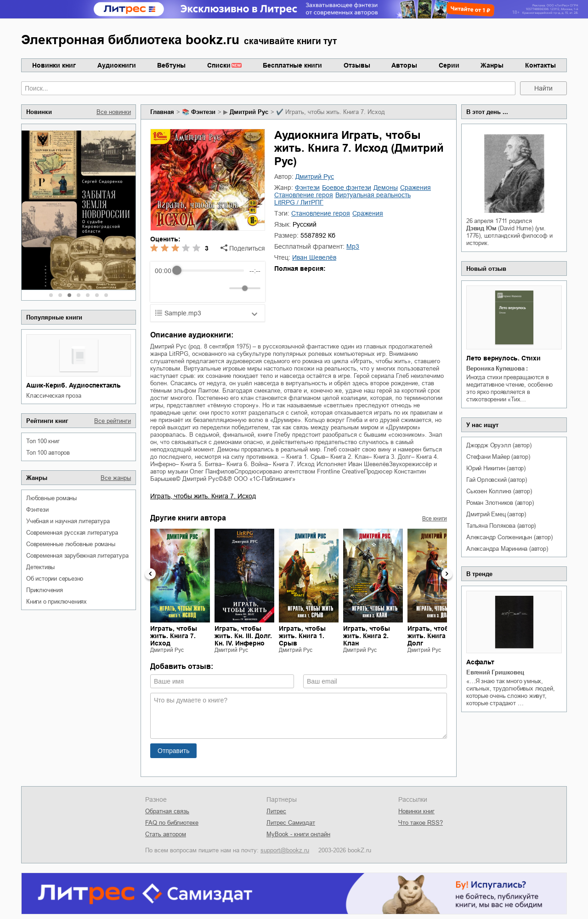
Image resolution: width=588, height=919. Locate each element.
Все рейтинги (113, 421)
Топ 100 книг (43, 441)
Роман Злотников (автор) (500, 503)
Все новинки (114, 112)
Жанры (492, 65)
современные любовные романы (71, 544)
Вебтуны (171, 65)
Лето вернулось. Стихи (503, 358)
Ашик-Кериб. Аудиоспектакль (73, 385)
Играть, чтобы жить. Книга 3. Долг (431, 636)
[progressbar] (210, 271)
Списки (219, 65)
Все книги (435, 519)
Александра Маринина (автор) (507, 549)
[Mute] (220, 288)
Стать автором (166, 834)
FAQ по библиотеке (172, 823)
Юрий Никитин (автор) (496, 468)
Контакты (540, 65)
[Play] (184, 288)
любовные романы (51, 498)
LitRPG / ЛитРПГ (299, 202)
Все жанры (116, 478)
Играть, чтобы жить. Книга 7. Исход (203, 496)
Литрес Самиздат (291, 823)
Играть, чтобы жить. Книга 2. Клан (367, 636)
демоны (386, 188)
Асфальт (480, 662)
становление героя (304, 195)
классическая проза (54, 396)
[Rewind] (164, 288)
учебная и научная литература (68, 521)
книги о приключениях (57, 602)
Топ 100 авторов (48, 453)
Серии (449, 65)
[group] (208, 282)
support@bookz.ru (285, 850)
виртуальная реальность (373, 195)
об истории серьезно (55, 579)
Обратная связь (167, 811)
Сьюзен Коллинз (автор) (499, 491)
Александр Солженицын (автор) (509, 537)
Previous (150, 574)
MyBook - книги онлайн (298, 834)
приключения (45, 590)
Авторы (404, 65)
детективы (40, 567)
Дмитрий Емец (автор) (496, 514)
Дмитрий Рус (249, 112)
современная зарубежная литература (77, 556)
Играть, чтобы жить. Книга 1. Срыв (302, 636)
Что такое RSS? (421, 823)
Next (447, 574)
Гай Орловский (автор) (497, 480)
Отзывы (357, 65)
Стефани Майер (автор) (498, 457)
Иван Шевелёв (314, 257)
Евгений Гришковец (495, 672)
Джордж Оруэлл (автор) (499, 445)
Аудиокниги (117, 65)
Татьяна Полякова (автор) (501, 526)
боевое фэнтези (347, 188)
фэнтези (37, 510)
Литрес (276, 811)
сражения (416, 188)
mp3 (353, 246)
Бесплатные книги (292, 65)
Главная (162, 112)
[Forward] (204, 288)
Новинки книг (54, 65)
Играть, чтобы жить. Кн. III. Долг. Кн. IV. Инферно (243, 636)
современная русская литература (72, 533)
